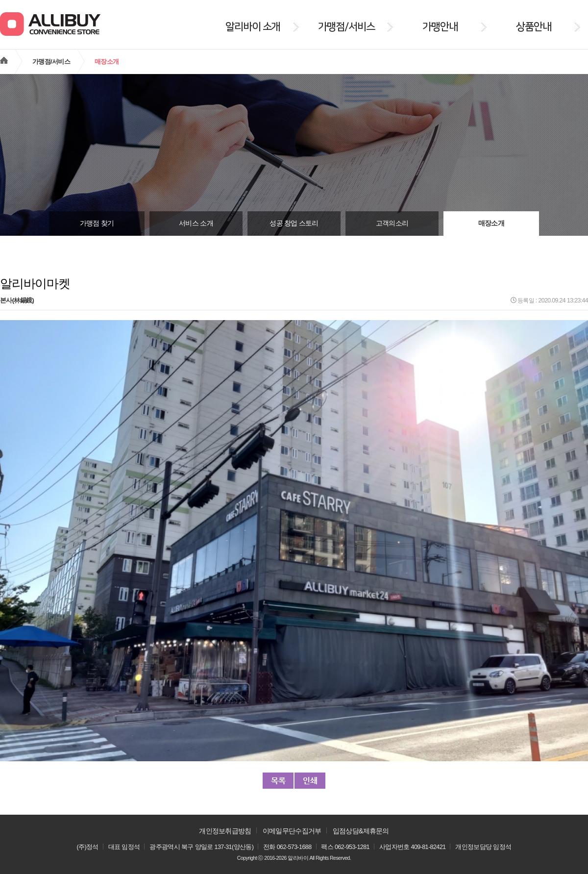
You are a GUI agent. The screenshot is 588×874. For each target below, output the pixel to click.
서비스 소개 (196, 223)
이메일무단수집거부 (292, 831)
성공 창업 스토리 (294, 223)
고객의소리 (392, 223)
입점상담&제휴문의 (361, 831)
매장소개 (491, 223)
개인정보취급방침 (225, 831)
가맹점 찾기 (97, 223)
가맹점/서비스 (51, 62)
